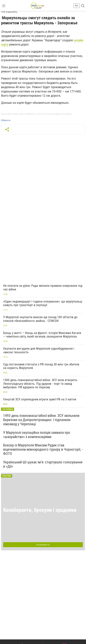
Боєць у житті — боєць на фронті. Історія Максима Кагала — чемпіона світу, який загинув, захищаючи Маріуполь (42, 335)
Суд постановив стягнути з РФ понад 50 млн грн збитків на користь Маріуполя (41, 366)
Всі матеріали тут (43, 545)
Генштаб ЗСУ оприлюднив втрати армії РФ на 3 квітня (40, 399)
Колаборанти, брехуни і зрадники (40, 510)
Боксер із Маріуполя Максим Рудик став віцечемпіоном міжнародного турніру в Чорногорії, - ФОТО (43, 449)
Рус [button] (77, 6)
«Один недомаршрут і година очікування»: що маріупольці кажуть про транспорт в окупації (43, 303)
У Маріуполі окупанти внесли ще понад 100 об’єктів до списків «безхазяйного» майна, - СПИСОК (40, 319)
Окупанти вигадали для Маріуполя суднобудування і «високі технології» (39, 350)
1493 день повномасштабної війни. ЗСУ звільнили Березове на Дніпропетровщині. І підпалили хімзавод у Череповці (41, 420)
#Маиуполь (6, 120)
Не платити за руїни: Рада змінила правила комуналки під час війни (43, 288)
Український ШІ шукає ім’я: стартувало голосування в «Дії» (43, 464)
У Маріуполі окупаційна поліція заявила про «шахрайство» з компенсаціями (37, 435)
